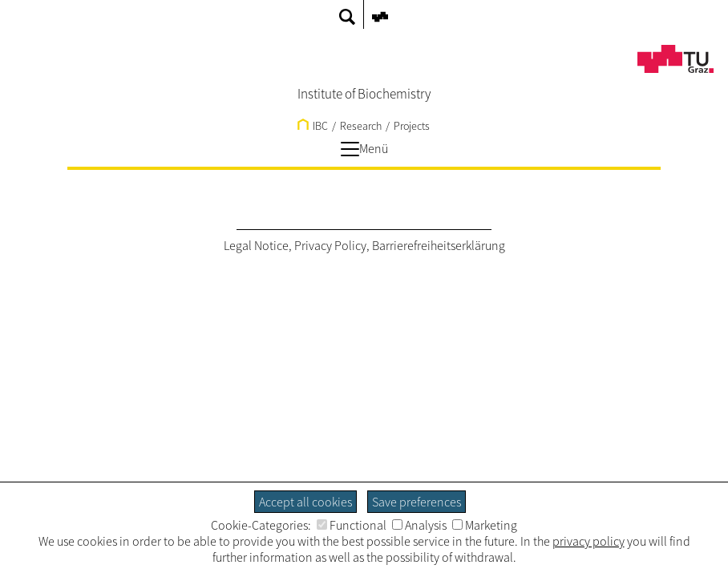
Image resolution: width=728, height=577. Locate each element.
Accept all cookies (305, 502)
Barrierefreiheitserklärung (439, 245)
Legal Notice (256, 245)
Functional (352, 525)
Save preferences (417, 502)
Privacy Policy (330, 245)
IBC (313, 126)
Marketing (485, 525)
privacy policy (588, 541)
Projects (412, 126)
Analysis (419, 525)
